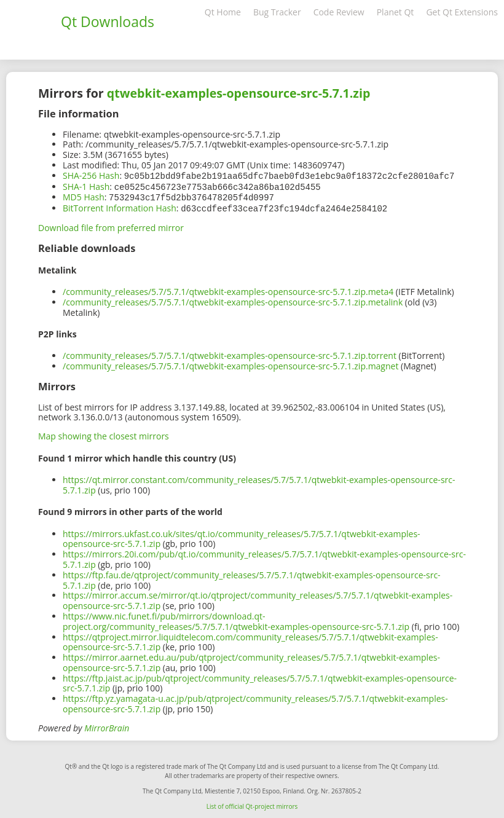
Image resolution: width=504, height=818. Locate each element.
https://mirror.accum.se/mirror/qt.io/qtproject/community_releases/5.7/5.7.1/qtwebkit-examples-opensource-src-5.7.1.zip (258, 598)
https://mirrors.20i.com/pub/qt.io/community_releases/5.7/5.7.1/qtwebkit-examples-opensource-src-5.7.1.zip (264, 557)
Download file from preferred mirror (111, 225)
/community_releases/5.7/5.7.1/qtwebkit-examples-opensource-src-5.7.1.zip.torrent (230, 353)
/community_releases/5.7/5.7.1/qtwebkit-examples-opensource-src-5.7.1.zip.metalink (233, 300)
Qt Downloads (108, 22)
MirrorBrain (107, 726)
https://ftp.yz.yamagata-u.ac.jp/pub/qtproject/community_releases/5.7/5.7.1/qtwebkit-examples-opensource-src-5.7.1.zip (255, 701)
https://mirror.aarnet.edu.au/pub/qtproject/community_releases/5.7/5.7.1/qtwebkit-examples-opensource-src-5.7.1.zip (251, 660)
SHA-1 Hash (86, 186)
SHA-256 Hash (91, 175)
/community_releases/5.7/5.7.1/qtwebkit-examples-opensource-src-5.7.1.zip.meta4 (228, 289)
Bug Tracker (277, 12)
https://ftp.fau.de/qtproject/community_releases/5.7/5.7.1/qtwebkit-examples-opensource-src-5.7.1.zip (252, 578)
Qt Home (223, 12)
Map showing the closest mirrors (104, 434)
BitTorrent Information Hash (120, 206)
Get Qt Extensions (462, 12)
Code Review (339, 12)
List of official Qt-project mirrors (252, 804)
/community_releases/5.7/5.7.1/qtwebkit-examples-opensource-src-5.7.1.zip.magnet (230, 364)
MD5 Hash (84, 196)
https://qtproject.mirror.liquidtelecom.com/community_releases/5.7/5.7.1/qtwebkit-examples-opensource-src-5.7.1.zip (250, 640)
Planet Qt (396, 12)
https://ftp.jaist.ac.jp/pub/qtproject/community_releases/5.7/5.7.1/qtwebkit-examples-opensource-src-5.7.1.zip (260, 681)
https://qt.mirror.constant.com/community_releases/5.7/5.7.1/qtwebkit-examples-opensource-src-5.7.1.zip (259, 482)
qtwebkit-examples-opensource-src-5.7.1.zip (238, 93)
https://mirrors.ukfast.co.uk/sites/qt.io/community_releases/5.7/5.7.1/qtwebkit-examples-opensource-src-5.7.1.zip (242, 537)
